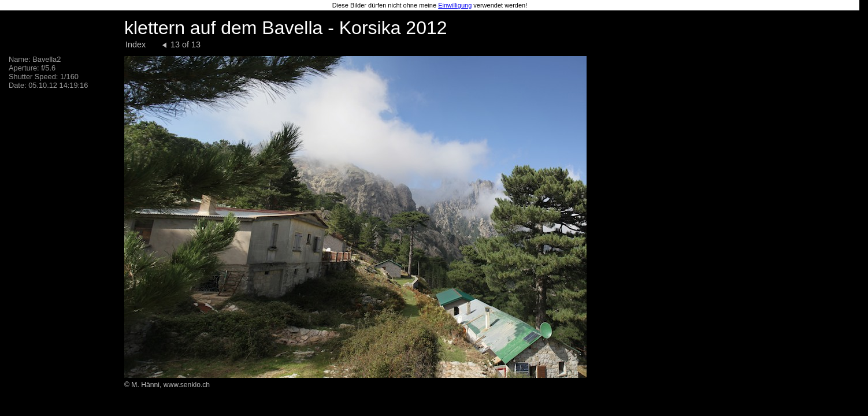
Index (136, 44)
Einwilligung (455, 5)
